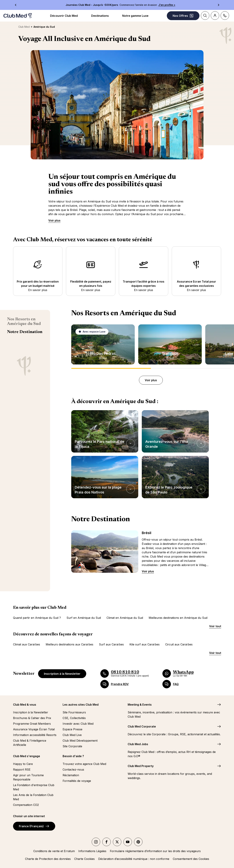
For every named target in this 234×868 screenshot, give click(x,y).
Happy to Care (23, 764)
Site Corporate (72, 746)
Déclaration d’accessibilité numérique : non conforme (134, 859)
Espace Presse (72, 729)
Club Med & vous (25, 705)
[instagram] (96, 842)
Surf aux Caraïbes (111, 644)
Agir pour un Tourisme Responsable (28, 777)
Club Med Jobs (138, 744)
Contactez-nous (73, 770)
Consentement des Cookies (191, 859)
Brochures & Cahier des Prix (32, 718)
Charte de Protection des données (48, 859)
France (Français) (34, 826)
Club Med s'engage (27, 756)
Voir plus (54, 220)
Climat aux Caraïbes (27, 644)
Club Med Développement (80, 741)
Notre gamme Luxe (135, 16)
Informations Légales (92, 851)
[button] (105, 431)
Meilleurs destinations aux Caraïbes (69, 644)
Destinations (100, 16)
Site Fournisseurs (74, 712)
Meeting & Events (140, 705)
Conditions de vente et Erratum (54, 851)
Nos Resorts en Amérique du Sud (24, 322)
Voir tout (215, 626)
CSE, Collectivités (74, 718)
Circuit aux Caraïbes (179, 644)
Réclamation (71, 775)
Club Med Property (141, 766)
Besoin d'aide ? (73, 756)
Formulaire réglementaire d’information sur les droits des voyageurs (155, 851)
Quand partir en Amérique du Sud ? (37, 618)
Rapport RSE (22, 770)
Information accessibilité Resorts (35, 735)
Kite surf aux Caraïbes (145, 644)
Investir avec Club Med (78, 724)
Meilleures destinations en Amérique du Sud (178, 618)
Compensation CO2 (26, 805)
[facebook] (107, 842)
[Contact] (225, 16)
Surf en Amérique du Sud (84, 618)
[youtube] (128, 842)
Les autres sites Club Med (81, 705)
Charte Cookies (84, 859)
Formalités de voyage (77, 781)
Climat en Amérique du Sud (125, 618)
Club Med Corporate (142, 726)
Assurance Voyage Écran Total (34, 729)
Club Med (24, 27)
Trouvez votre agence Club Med (84, 764)
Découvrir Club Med (64, 16)
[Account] (215, 16)
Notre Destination (25, 332)
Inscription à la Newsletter (62, 674)
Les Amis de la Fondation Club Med (33, 797)
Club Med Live (72, 735)
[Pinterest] (138, 842)
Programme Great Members (32, 724)
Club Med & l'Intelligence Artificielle (30, 743)
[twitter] (117, 842)
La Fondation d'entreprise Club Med (34, 787)
